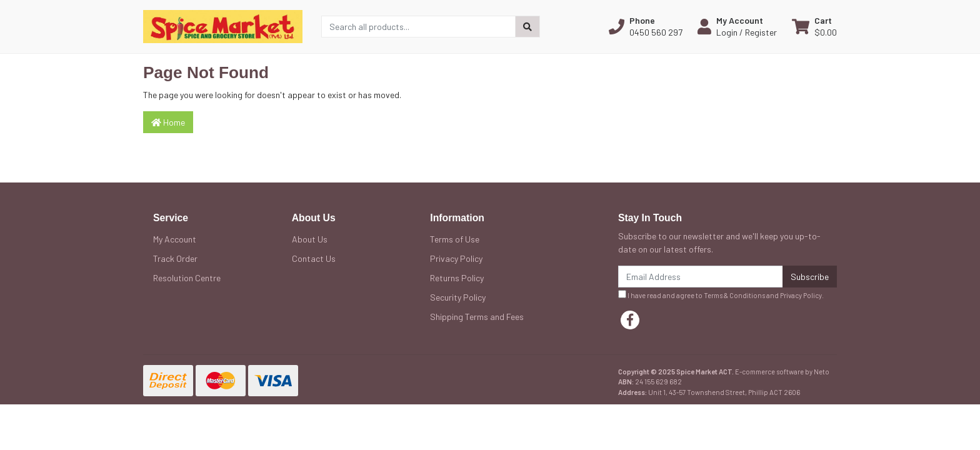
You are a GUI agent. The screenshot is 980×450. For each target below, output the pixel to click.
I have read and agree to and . (721, 295)
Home (168, 122)
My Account (175, 239)
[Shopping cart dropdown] (814, 26)
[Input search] (418, 27)
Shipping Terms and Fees (477, 317)
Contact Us (314, 258)
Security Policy (458, 297)
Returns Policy (457, 278)
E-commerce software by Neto (782, 372)
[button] (646, 26)
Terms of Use (455, 239)
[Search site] (527, 27)
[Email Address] (701, 277)
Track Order (175, 258)
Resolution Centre (187, 278)
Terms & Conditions (734, 295)
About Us (310, 239)
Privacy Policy (456, 258)
